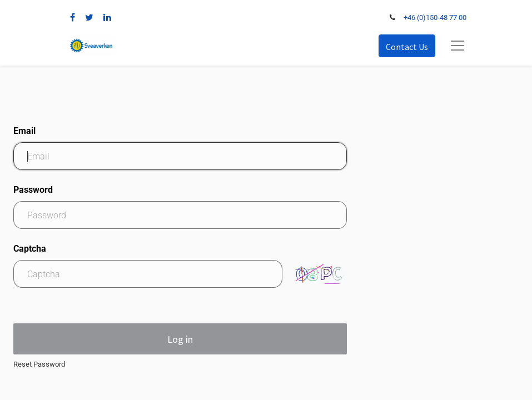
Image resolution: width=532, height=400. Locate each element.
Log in (180, 339)
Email (24, 131)
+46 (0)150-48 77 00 (435, 17)
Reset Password (39, 364)
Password (33, 190)
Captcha (30, 249)
